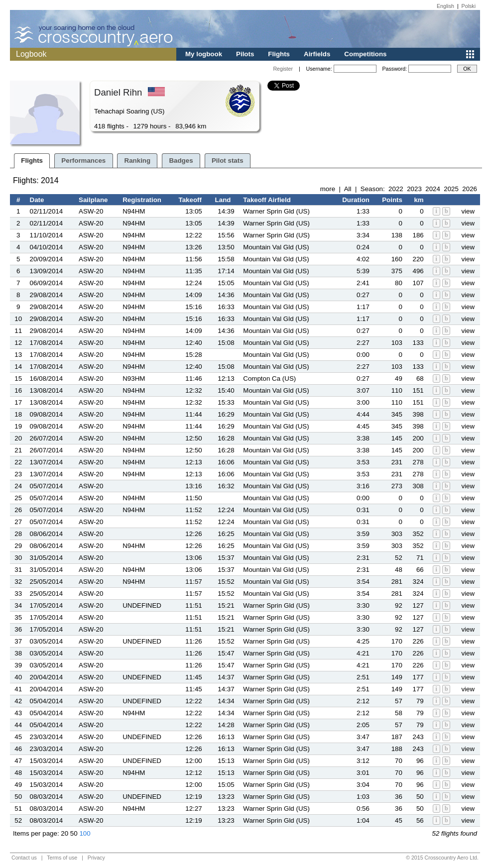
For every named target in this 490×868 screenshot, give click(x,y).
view (468, 211)
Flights (279, 54)
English (445, 6)
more (328, 189)
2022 (396, 189)
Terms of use (62, 858)
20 (64, 833)
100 (85, 833)
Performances (83, 161)
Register (283, 69)
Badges (181, 161)
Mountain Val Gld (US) (276, 247)
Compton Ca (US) (269, 379)
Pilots (245, 54)
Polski (469, 6)
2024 (433, 189)
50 (74, 833)
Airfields (317, 54)
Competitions (365, 54)
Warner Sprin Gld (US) (276, 211)
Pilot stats (228, 161)
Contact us (24, 858)
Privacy (96, 858)
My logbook (204, 54)
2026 (470, 189)
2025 (451, 189)
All (348, 189)
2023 (414, 189)
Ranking (138, 161)
